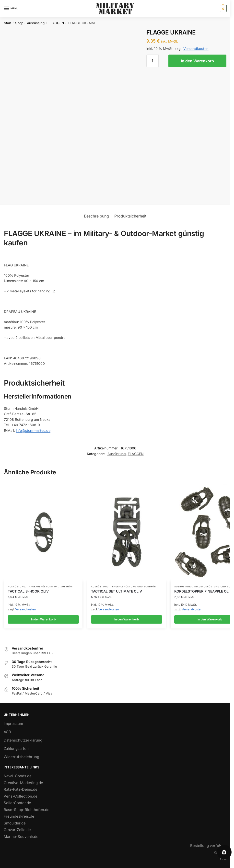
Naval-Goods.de (18, 778)
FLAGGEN (56, 23)
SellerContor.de (17, 805)
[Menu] (11, 9)
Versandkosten (196, 49)
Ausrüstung (36, 23)
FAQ (223, 860)
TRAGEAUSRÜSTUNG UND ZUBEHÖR (50, 587)
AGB (7, 734)
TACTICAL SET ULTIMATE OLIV (117, 591)
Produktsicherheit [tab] (130, 216)
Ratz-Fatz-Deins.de (21, 791)
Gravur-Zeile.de (17, 831)
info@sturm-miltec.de (33, 430)
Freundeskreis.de (19, 818)
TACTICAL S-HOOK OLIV (28, 591)
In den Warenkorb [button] (43, 619)
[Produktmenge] (152, 61)
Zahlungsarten (16, 750)
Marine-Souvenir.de (21, 838)
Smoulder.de (15, 825)
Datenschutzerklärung (23, 742)
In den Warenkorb (197, 61)
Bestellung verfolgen (208, 847)
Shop (19, 23)
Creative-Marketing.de (23, 784)
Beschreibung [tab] (96, 216)
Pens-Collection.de (21, 798)
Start (8, 23)
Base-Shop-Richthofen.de (27, 811)
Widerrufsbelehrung (21, 759)
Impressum (13, 725)
